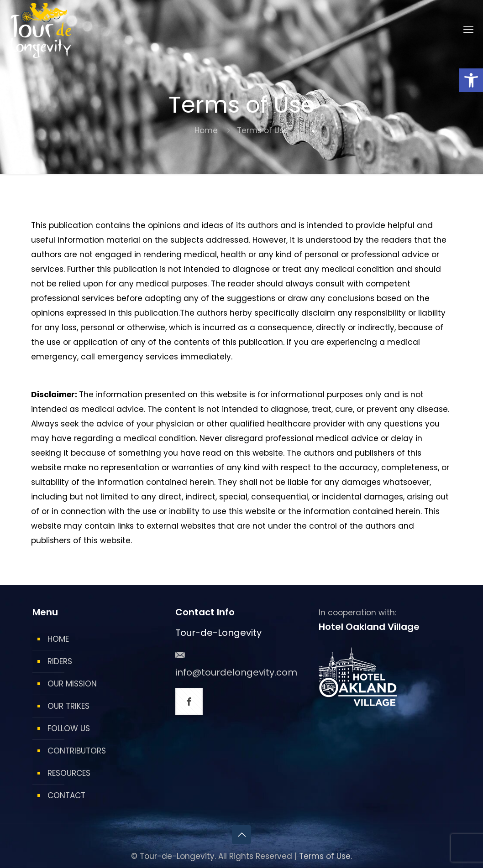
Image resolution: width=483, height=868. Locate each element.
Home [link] (206, 130)
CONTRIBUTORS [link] (77, 751)
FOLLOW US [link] (69, 728)
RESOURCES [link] (69, 773)
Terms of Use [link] (325, 856)
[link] (471, 80)
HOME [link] (58, 639)
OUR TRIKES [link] (68, 706)
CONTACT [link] (66, 795)
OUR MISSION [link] (72, 684)
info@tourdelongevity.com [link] (236, 672)
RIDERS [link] (60, 661)
